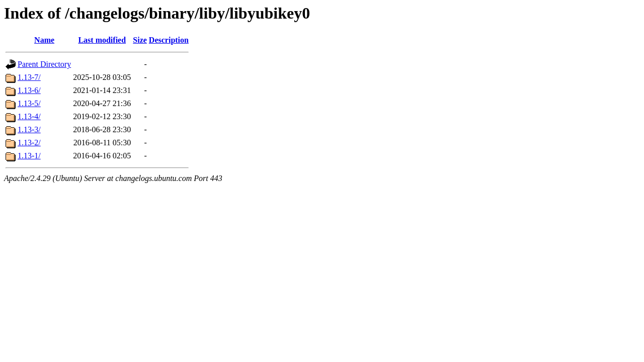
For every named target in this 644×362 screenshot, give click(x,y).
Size (140, 40)
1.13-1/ (29, 156)
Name (44, 40)
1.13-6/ (29, 90)
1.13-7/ (29, 77)
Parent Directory (44, 64)
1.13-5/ (29, 103)
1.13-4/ (29, 116)
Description (169, 40)
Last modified (102, 40)
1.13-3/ (29, 129)
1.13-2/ (29, 143)
